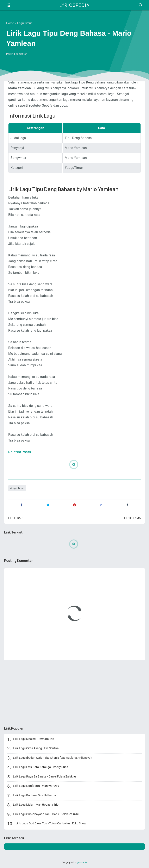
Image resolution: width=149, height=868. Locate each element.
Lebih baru (16, 518)
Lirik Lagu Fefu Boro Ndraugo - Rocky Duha (41, 767)
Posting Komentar (16, 54)
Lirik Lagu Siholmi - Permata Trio (34, 739)
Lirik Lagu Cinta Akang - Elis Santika (36, 748)
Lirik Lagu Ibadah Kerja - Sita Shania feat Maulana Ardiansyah (53, 758)
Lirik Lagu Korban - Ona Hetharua (35, 795)
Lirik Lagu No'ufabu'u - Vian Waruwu (36, 786)
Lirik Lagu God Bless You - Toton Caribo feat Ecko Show (51, 823)
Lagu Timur (18, 488)
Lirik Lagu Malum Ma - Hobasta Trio (36, 805)
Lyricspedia (74, 5)
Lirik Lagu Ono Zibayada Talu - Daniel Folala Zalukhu (46, 814)
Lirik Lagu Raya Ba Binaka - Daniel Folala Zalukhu (44, 776)
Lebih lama (132, 518)
